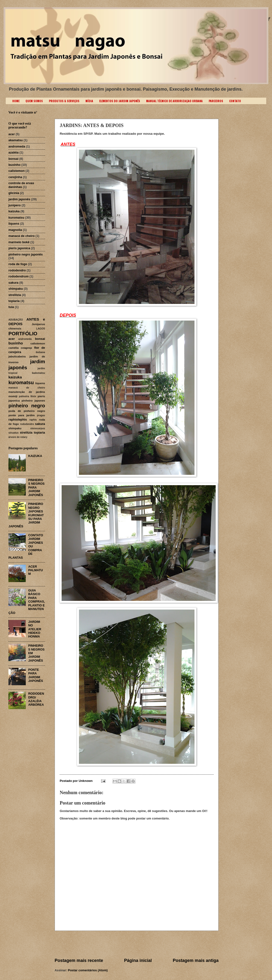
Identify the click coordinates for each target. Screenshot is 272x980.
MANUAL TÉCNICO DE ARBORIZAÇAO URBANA (174, 101)
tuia (11, 307)
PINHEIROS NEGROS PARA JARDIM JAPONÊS (36, 487)
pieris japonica (19, 248)
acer (12, 134)
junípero (15, 205)
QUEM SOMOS (34, 101)
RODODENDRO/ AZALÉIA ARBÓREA (36, 699)
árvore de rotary (18, 437)
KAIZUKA (35, 456)
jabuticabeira (17, 356)
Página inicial (138, 960)
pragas (41, 415)
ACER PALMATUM (36, 570)
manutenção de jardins (27, 392)
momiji (13, 396)
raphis (33, 420)
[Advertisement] (137, 944)
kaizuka (14, 211)
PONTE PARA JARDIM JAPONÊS (36, 675)
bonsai (13, 159)
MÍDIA (89, 101)
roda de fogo (18, 264)
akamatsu (16, 140)
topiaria (14, 301)
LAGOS (41, 329)
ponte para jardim (22, 415)
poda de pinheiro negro (27, 411)
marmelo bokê (19, 242)
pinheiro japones (33, 401)
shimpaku (16, 289)
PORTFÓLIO (23, 333)
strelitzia (15, 295)
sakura (13, 283)
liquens (14, 224)
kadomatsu (39, 373)
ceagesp (26, 348)
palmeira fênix (27, 396)
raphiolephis (18, 420)
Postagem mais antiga (196, 960)
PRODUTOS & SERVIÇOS (64, 101)
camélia (14, 348)
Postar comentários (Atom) (88, 970)
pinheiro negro (27, 406)
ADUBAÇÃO (16, 320)
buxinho (14, 165)
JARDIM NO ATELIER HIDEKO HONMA (35, 629)
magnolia (15, 230)
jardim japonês (19, 199)
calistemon (16, 171)
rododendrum (19, 276)
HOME (16, 101)
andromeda (17, 146)
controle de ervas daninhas (21, 185)
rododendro (17, 270)
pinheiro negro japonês (26, 254)
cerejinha (15, 177)
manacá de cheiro (22, 236)
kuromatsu (16, 218)
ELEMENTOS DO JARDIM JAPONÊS (120, 101)
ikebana (40, 352)
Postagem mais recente (79, 960)
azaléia (13, 152)
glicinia (14, 193)
